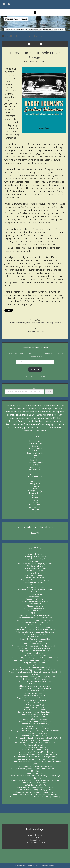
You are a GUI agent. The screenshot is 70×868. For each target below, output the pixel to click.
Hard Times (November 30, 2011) (35, 750)
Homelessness (35, 481)
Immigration (35, 484)
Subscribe (35, 369)
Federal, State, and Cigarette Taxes (35, 740)
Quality (35, 502)
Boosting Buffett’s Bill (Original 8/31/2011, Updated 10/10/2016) (35, 731)
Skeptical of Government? (35, 693)
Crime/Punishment (35, 448)
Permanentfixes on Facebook (35, 719)
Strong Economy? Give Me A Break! (35, 601)
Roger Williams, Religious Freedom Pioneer (35, 589)
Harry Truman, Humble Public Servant (35, 627)
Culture (35, 451)
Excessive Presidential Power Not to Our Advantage (35, 620)
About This (35, 436)
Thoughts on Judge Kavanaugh (35, 608)
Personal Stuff (35, 493)
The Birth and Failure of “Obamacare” (35, 728)
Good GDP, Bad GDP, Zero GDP (35, 644)
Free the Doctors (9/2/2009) (35, 655)
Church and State (35, 443)
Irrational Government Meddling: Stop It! (35, 667)
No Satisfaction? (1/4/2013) (35, 785)
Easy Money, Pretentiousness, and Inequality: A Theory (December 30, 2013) (35, 763)
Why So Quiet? (35, 684)
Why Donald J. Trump (35, 566)
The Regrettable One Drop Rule (35, 559)
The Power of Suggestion (35, 575)
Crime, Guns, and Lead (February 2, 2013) (35, 790)
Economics (35, 455)
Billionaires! (35, 561)
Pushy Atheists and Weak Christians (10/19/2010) (35, 787)
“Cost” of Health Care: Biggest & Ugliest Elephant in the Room (35, 670)
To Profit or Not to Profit (35, 705)
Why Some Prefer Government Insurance (35, 721)
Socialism (35, 509)
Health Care (35, 474)
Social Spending (35, 507)
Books (33, 61)
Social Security (35, 505)
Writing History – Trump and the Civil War (35, 681)
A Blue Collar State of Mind (35, 691)
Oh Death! (35, 613)
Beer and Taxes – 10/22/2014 (35, 733)
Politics (35, 498)
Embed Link (35, 460)
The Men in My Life (35, 594)
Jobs (35, 488)
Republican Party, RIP (35, 726)
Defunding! (35, 592)
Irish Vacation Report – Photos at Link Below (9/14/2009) (35, 757)
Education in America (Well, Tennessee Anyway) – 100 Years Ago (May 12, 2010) (35, 777)
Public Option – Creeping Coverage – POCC (35, 686)
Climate (35, 446)
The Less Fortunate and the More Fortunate (35, 618)
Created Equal (35, 604)
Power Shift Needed (35, 703)
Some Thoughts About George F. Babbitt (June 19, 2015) (35, 754)
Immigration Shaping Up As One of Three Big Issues (35, 752)
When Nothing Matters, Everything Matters (35, 564)
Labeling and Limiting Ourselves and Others (35, 665)
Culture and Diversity (35, 453)
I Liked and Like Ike (35, 611)
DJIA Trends (35, 585)
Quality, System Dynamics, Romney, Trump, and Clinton (35, 794)
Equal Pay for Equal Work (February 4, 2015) (35, 766)
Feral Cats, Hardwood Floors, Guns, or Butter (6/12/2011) (35, 792)
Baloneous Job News (35, 653)
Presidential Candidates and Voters (35, 580)
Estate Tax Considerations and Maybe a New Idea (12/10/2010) (35, 797)
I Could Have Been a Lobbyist (35, 710)
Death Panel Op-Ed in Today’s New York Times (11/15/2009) (35, 658)
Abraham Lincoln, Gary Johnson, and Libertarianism (35, 743)
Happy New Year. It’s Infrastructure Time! (35, 651)
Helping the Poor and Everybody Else (35, 639)
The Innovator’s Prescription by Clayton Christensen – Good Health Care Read (35, 673)
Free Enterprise (35, 469)
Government (35, 472)
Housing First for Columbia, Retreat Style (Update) (35, 677)
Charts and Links (35, 441)
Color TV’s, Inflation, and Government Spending (35, 632)
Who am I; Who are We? (35, 554)
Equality (35, 465)
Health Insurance (35, 476)
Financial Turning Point (35, 587)
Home (5, 36)
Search (35, 388)
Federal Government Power (35, 568)
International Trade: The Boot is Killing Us (35, 688)
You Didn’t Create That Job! (35, 717)
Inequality (35, 486)
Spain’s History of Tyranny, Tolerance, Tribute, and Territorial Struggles (35, 770)
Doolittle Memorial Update (35, 578)
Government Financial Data (35, 634)
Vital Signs (35, 573)
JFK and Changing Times (35, 773)
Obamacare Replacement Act (35, 700)
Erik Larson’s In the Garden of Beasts (35, 615)
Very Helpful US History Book (35, 745)
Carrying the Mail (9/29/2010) (35, 842)
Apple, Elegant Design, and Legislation (35, 622)
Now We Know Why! (35, 597)
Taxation (35, 512)
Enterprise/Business (35, 462)
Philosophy (35, 495)
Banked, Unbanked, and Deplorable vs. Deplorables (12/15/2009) (35, 738)
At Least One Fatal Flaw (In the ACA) (35, 724)
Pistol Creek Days (35, 641)
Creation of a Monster (35, 599)
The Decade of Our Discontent (35, 679)
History (35, 479)
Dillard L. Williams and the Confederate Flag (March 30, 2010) (35, 780)
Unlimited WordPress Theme (27, 866)
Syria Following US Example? (35, 695)
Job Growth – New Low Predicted (35, 714)
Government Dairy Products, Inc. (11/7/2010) (35, 736)
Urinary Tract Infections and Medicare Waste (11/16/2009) (35, 660)
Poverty (35, 500)
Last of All (35, 533)
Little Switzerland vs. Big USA (35, 747)
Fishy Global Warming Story (35, 662)
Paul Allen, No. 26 (35, 331)
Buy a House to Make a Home (35, 783)
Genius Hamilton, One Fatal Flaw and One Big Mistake (35, 323)
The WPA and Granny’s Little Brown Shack (35, 648)
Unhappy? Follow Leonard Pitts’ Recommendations (35, 698)
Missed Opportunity (35, 606)
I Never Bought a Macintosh (35, 582)
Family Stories (35, 467)
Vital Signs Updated (35, 571)
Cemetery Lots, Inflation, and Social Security (35, 712)
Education (35, 458)
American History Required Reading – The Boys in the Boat (35, 646)
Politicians (44, 61)
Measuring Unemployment (35, 707)
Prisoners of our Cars (35, 637)
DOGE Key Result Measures (35, 556)
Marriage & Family (35, 491)
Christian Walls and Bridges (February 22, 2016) (35, 759)
